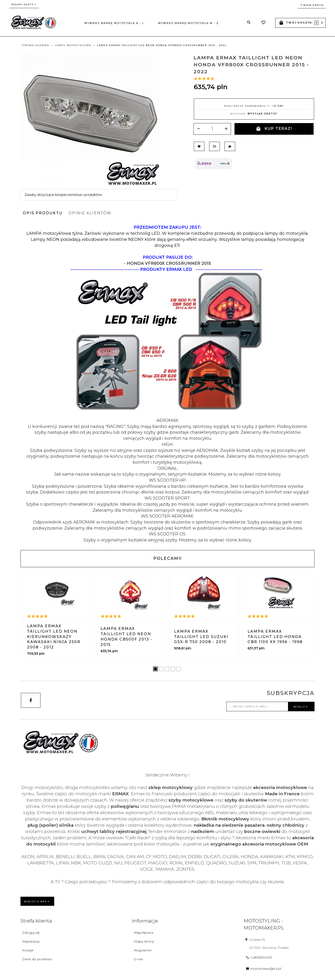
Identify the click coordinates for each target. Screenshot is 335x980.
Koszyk (28, 950)
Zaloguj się (31, 933)
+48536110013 (259, 957)
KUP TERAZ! (274, 129)
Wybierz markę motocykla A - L (114, 23)
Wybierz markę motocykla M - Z (188, 23)
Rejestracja (31, 941)
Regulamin (143, 950)
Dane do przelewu (37, 959)
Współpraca (143, 933)
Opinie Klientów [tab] (90, 213)
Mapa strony (144, 941)
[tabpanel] (167, 384)
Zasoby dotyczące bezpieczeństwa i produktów (63, 195)
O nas (138, 959)
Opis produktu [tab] (43, 213)
